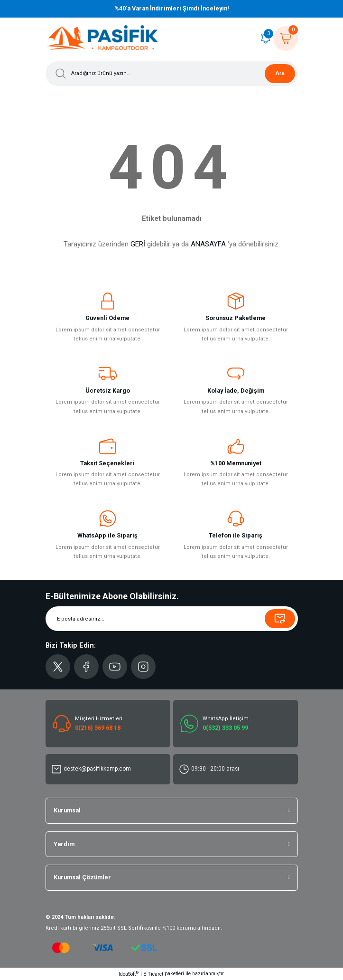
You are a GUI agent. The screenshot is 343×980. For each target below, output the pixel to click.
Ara (280, 73)
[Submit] (280, 619)
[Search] (172, 74)
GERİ (138, 244)
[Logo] (103, 38)
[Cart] (286, 38)
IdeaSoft (129, 974)
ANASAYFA (208, 244)
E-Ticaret (153, 974)
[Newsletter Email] (172, 619)
